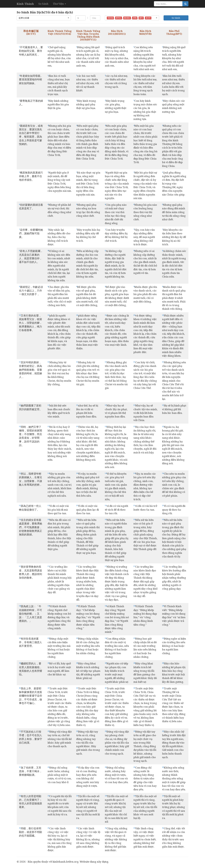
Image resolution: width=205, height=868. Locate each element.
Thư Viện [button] (59, 4)
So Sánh (43, 4)
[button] (44, 18)
